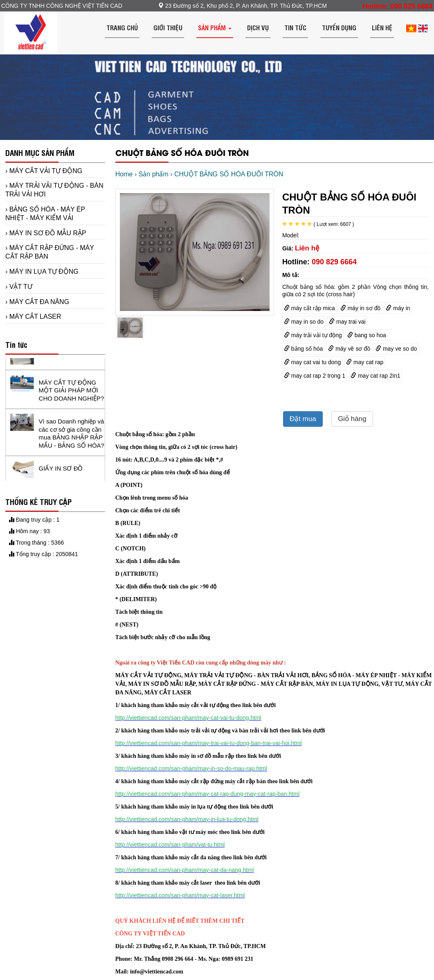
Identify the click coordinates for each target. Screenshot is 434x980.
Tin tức (295, 27)
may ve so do (396, 349)
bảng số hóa (303, 349)
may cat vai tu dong (312, 362)
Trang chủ (122, 27)
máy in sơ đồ (361, 308)
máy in (398, 308)
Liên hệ (382, 27)
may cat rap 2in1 (375, 376)
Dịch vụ (258, 27)
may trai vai (347, 322)
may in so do (304, 322)
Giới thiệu (168, 27)
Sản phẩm (215, 27)
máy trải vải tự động (313, 335)
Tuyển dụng (339, 27)
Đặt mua (303, 419)
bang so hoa (367, 335)
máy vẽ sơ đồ (349, 349)
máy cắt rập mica (309, 308)
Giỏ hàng (352, 419)
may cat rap (365, 362)
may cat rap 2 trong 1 (315, 376)
